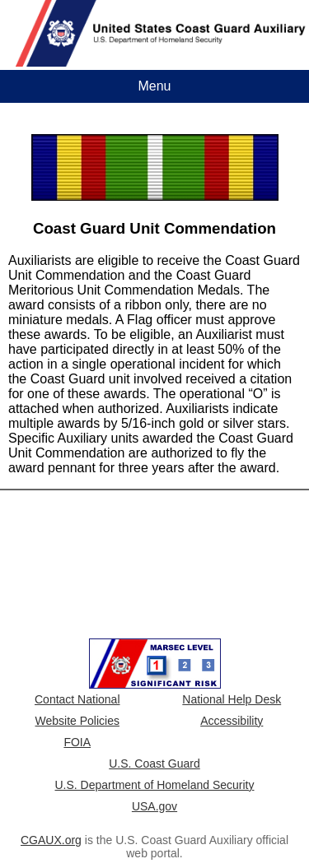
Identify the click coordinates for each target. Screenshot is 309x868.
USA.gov (154, 806)
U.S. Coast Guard (154, 764)
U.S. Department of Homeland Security (155, 785)
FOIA (77, 742)
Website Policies (77, 721)
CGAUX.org (51, 840)
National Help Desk (232, 699)
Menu (154, 86)
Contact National (77, 699)
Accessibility (232, 721)
